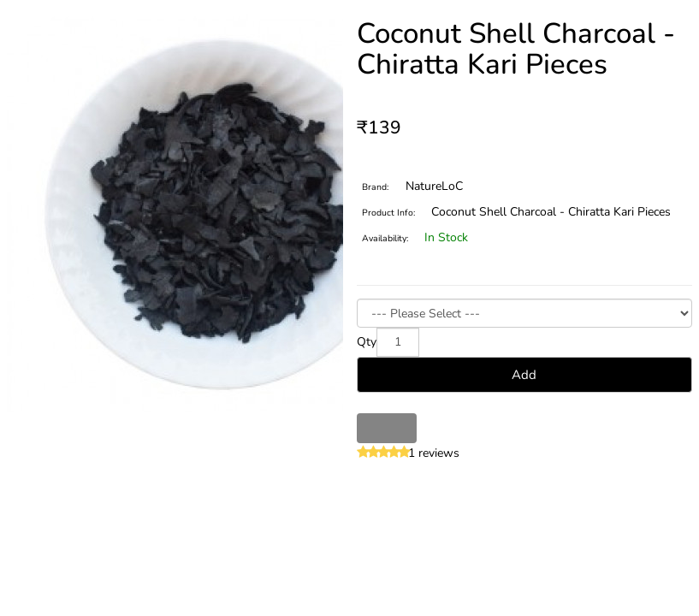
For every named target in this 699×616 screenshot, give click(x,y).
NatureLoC (434, 186)
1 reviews (434, 453)
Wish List (372, 428)
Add (524, 375)
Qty (367, 342)
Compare (402, 428)
